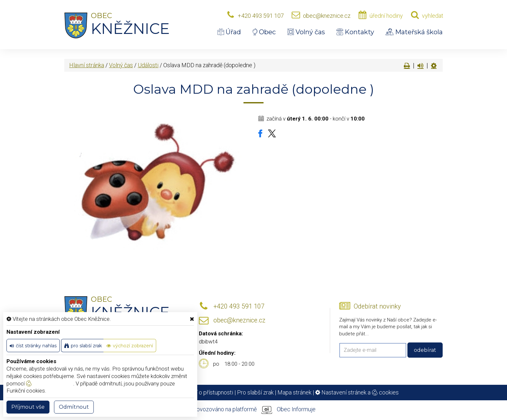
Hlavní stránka (87, 65)
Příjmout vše (28, 407)
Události (148, 65)
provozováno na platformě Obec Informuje (253, 410)
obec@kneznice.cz (327, 16)
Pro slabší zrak (255, 392)
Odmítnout (74, 407)
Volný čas (306, 32)
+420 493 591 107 (261, 16)
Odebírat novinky (377, 306)
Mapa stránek (294, 392)
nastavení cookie (49, 383)
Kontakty (355, 32)
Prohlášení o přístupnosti (202, 392)
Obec (264, 32)
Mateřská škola (414, 32)
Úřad (229, 32)
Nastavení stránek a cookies (357, 392)
